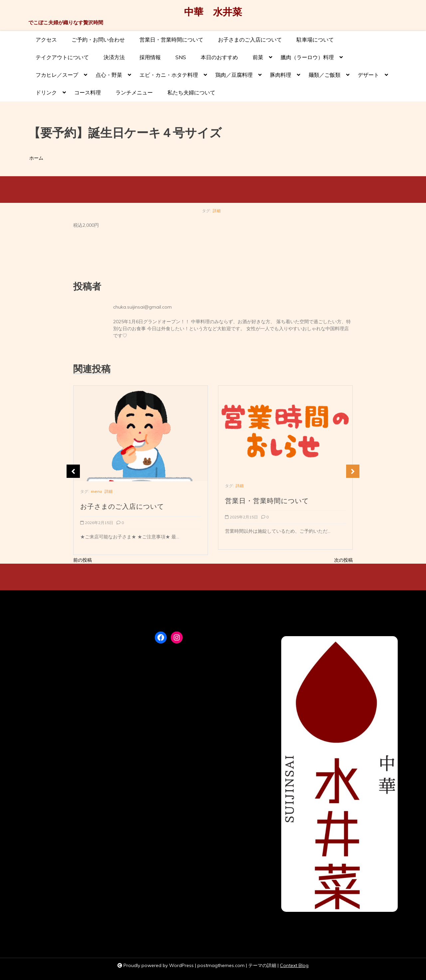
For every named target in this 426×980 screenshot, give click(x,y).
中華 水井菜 (213, 12)
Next (353, 471)
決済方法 (114, 57)
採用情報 (150, 57)
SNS (181, 57)
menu (96, 491)
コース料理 (88, 92)
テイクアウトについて (62, 57)
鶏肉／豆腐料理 (234, 78)
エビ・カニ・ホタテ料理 (169, 78)
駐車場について (315, 40)
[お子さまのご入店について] (141, 433)
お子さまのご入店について (250, 40)
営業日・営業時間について (171, 40)
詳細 (217, 211)
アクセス (46, 40)
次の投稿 (343, 560)
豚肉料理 (281, 78)
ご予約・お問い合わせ (98, 40)
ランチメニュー (134, 92)
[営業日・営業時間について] (285, 431)
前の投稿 (83, 560)
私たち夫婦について (191, 92)
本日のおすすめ (219, 57)
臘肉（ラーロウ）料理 (307, 60)
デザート (368, 78)
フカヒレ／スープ (57, 78)
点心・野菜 (109, 78)
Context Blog (294, 965)
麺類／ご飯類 (324, 78)
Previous (73, 471)
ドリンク (46, 95)
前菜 (258, 60)
